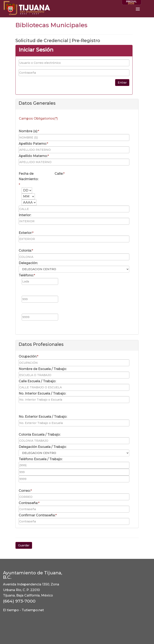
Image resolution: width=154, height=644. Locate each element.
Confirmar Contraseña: (37, 515)
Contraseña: (28, 503)
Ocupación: (28, 356)
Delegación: (28, 263)
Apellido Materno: (33, 156)
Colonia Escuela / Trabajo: (40, 435)
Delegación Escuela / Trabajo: (43, 447)
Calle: (59, 174)
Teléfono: (26, 275)
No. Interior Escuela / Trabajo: (42, 393)
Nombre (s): (28, 131)
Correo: (25, 491)
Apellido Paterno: (33, 144)
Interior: (25, 215)
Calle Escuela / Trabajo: (37, 381)
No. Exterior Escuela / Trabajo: (43, 417)
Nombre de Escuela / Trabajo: (43, 369)
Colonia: (25, 251)
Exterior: (25, 233)
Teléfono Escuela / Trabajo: (41, 459)
